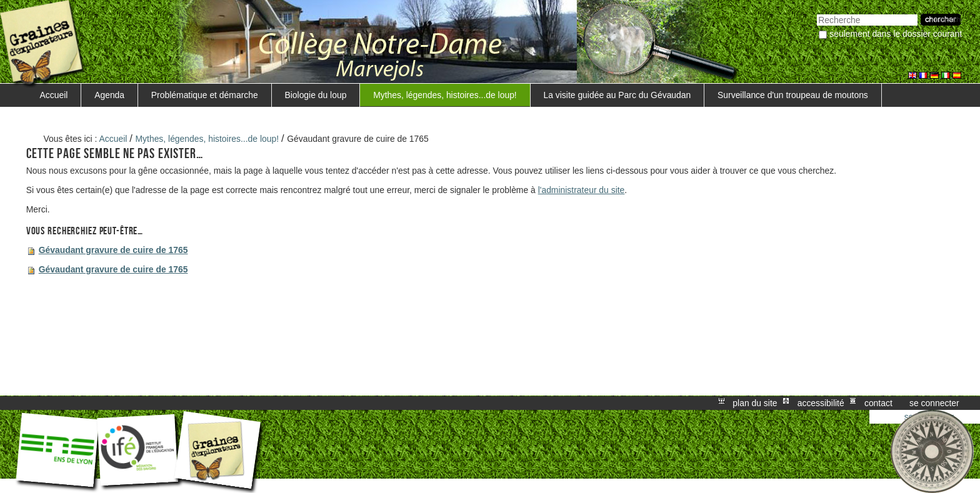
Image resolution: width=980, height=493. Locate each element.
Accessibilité (821, 403)
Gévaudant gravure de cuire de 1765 (113, 250)
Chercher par (817, 13)
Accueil (54, 95)
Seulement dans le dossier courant (896, 34)
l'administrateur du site (582, 190)
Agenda (109, 95)
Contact (878, 403)
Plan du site (755, 403)
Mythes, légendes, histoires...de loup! (445, 95)
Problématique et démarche (205, 95)
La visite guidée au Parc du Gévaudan (617, 95)
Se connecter (934, 403)
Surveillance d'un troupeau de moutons (793, 95)
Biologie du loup (315, 95)
